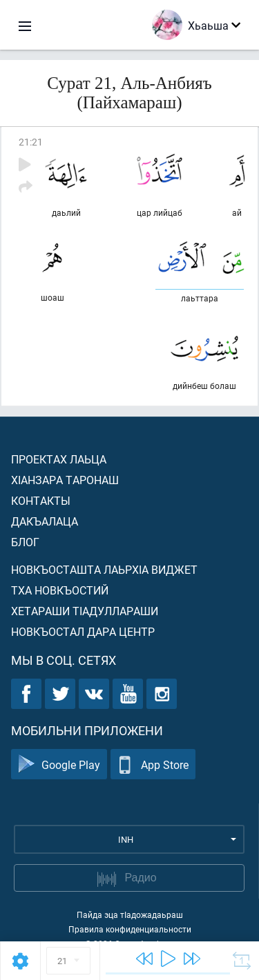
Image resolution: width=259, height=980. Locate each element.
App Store (153, 764)
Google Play (59, 764)
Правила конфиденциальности (130, 929)
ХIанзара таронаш (65, 480)
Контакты (41, 500)
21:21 (31, 142)
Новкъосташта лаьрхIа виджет (104, 569)
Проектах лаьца (59, 459)
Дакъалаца (45, 521)
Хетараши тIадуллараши (85, 611)
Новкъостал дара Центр (83, 631)
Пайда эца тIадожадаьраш (130, 914)
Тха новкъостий (60, 590)
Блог (25, 542)
